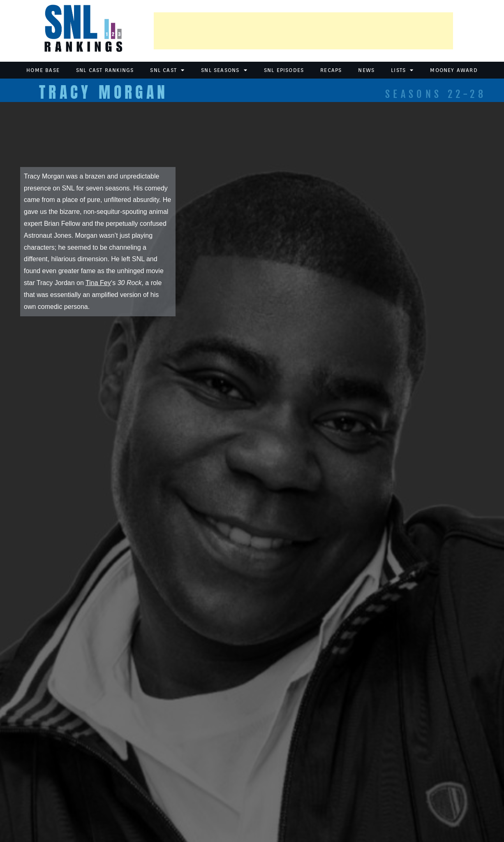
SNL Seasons (224, 70)
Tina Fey (98, 283)
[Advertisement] (303, 31)
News (366, 70)
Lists (402, 70)
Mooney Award (454, 70)
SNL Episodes (284, 70)
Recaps (331, 70)
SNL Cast (167, 70)
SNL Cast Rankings (105, 70)
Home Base (43, 70)
